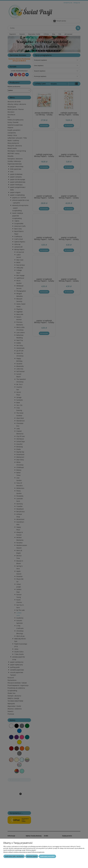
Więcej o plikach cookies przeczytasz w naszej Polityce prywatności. (24, 852)
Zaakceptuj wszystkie (47, 856)
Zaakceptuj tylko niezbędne (14, 856)
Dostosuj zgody (32, 856)
